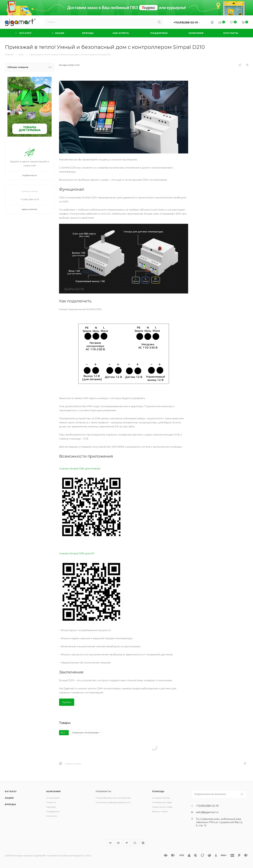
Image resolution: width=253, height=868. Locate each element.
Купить (67, 702)
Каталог (11, 791)
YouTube (135, 843)
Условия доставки (162, 802)
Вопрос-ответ (160, 811)
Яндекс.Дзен (143, 843)
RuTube (118, 843)
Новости (51, 802)
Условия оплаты (161, 798)
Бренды (10, 804)
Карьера (51, 807)
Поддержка (53, 811)
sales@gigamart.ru (207, 812)
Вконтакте (110, 843)
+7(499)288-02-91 (186, 23)
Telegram (127, 843)
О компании (53, 798)
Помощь (158, 791)
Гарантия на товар (162, 807)
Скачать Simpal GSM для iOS (77, 553)
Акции (9, 798)
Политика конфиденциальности (113, 802)
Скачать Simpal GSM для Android (80, 469)
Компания (53, 791)
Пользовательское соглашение (113, 798)
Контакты (52, 816)
